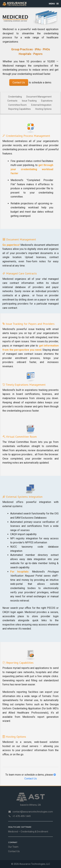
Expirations (47, 101)
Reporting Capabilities (20, 109)
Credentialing (15, 97)
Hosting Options (43, 109)
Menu (54, 4)
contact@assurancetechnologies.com (30, 812)
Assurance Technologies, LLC (35, 864)
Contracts (12, 101)
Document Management (39, 97)
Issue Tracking (29, 101)
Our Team (13, 847)
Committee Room (17, 105)
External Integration (41, 105)
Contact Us (19, 82)
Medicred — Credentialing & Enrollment (28, 832)
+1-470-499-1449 (19, 816)
